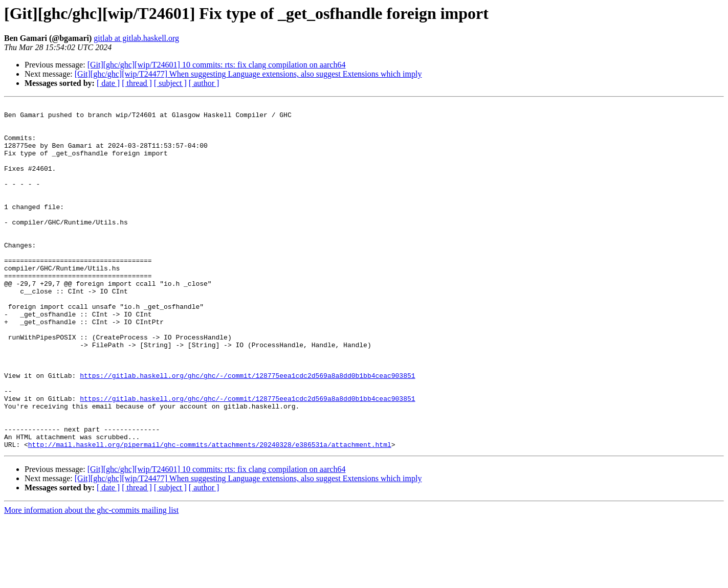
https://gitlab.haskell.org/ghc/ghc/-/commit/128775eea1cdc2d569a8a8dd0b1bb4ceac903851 (247, 431)
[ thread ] (137, 83)
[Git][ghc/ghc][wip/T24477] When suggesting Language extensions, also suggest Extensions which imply (248, 74)
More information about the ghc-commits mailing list (91, 579)
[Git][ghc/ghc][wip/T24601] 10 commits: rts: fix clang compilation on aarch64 (217, 65)
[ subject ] (170, 83)
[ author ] (204, 83)
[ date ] (108, 83)
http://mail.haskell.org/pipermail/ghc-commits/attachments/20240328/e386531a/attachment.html (210, 513)
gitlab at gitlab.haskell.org (136, 38)
